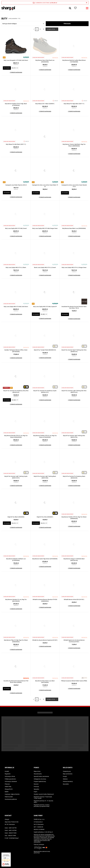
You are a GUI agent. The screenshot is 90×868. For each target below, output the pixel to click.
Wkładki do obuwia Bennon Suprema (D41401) (45, 640)
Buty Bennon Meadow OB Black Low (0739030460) (16, 560)
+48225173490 (12, 836)
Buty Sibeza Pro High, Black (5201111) (74, 104)
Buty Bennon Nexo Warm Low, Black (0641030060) (45, 682)
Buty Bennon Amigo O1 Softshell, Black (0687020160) (74, 560)
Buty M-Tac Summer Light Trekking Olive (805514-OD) (74, 436)
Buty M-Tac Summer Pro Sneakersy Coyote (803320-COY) (45, 391)
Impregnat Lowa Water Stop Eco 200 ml (16, 185)
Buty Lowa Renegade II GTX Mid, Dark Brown (16, 60)
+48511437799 (12, 828)
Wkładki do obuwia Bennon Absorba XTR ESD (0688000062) (45, 600)
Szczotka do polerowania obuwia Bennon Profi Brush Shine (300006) (16, 682)
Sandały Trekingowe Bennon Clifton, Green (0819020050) (16, 351)
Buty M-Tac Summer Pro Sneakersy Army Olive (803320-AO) (16, 391)
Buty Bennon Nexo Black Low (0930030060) (74, 228)
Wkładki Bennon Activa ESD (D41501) (74, 599)
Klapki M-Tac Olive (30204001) (45, 517)
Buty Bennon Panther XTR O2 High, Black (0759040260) (16, 104)
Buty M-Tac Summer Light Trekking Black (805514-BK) (45, 477)
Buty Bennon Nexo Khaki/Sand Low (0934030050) (45, 61)
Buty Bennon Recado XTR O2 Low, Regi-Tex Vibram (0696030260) (16, 436)
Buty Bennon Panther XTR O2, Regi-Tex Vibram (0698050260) (74, 518)
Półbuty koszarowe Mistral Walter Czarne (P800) (74, 681)
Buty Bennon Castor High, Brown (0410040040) (45, 559)
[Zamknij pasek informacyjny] (87, 3)
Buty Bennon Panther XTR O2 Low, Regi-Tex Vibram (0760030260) (45, 436)
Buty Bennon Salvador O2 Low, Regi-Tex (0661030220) (16, 600)
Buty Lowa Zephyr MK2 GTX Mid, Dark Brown (16, 307)
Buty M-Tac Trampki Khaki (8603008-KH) (45, 350)
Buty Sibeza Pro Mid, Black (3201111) (16, 144)
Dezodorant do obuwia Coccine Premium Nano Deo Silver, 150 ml (74, 307)
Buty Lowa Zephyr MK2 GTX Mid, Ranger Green (45, 228)
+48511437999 (12, 830)
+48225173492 (12, 833)
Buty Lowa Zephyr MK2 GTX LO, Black (16, 267)
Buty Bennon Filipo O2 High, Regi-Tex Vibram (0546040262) (16, 641)
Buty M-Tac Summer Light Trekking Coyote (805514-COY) (16, 477)
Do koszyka (7, 68)
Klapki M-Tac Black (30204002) (16, 517)
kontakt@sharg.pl (14, 838)
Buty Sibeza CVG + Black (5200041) (45, 104)
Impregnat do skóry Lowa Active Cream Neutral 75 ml (74, 186)
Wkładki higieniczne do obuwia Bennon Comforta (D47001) (74, 641)
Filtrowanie (67, 24)
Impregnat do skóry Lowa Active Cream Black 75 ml (45, 186)
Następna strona (51, 29)
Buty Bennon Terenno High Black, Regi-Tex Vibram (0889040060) (74, 145)
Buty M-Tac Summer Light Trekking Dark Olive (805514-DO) (74, 391)
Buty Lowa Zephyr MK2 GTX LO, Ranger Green (74, 267)
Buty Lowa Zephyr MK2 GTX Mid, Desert (16, 228)
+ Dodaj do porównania (16, 72)
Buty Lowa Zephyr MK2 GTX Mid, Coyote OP (45, 307)
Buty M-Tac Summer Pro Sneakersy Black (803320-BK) (74, 477)
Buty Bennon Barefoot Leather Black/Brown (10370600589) (74, 61)
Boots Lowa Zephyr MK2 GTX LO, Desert (45, 267)
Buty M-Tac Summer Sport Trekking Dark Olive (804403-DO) (74, 351)
